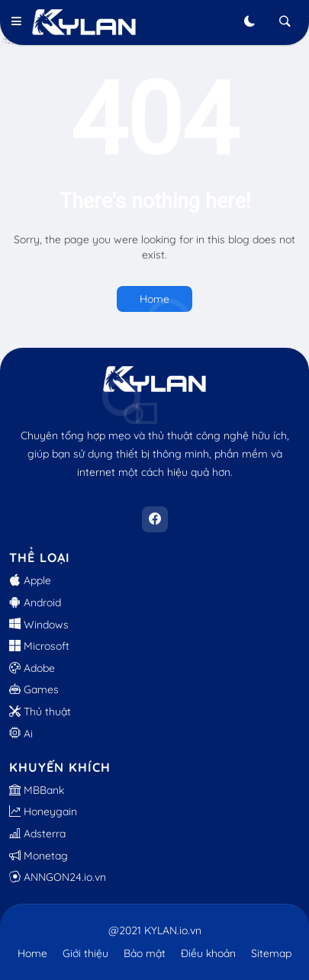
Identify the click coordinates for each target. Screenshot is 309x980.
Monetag (39, 856)
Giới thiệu (85, 953)
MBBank (37, 790)
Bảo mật (145, 953)
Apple (30, 580)
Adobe (32, 668)
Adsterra (37, 834)
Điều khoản (208, 953)
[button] (21, 22)
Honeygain (43, 811)
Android (35, 602)
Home (154, 299)
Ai (21, 734)
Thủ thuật (40, 712)
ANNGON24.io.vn (58, 877)
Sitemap (271, 953)
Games (34, 689)
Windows (39, 625)
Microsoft (39, 646)
